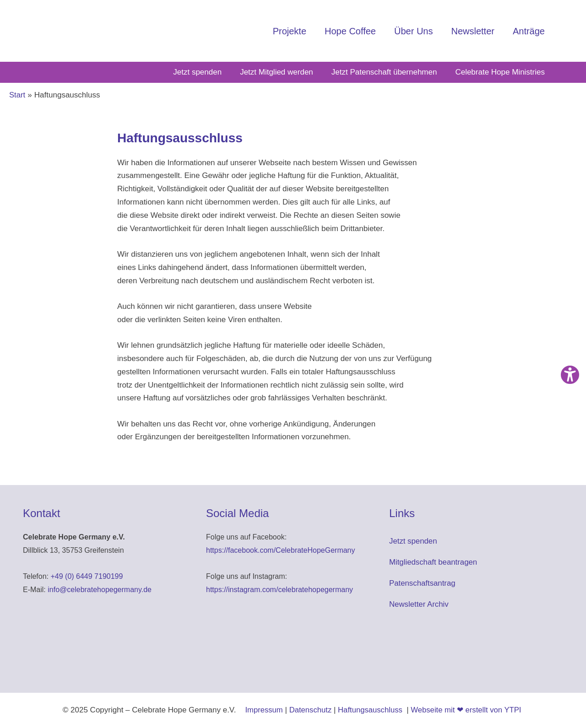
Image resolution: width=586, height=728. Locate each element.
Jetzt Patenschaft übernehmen (384, 72)
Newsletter (472, 31)
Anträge (529, 31)
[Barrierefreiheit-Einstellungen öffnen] (570, 375)
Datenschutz (309, 710)
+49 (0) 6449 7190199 (87, 576)
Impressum (262, 710)
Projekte (290, 31)
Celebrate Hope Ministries (500, 72)
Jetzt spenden (197, 72)
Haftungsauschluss (371, 710)
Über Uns (413, 31)
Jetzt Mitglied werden (277, 72)
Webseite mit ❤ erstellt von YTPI (467, 710)
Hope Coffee (350, 31)
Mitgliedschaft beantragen (434, 562)
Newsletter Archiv (419, 604)
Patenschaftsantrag (423, 583)
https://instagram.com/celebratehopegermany (279, 590)
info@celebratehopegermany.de (100, 590)
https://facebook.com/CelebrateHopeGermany (281, 550)
